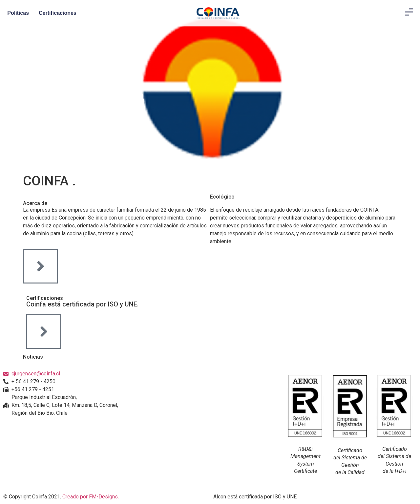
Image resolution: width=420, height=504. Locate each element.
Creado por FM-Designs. (91, 497)
